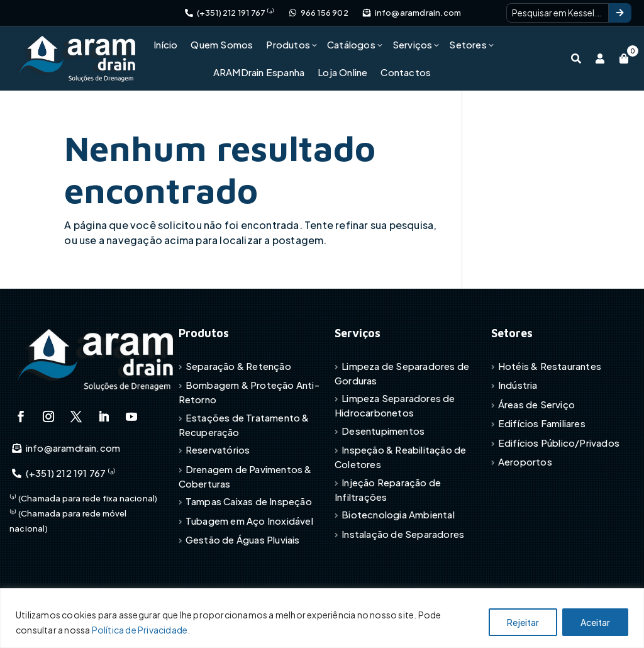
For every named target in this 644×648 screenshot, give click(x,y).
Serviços (413, 44)
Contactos (406, 72)
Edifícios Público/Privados (559, 443)
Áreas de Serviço (536, 404)
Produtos (288, 44)
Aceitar (595, 622)
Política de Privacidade (140, 630)
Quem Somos (222, 44)
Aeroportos (525, 461)
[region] (322, 618)
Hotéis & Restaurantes (550, 366)
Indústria (518, 385)
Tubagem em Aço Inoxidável (249, 521)
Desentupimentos (383, 431)
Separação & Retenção (238, 366)
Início (165, 44)
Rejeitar (523, 622)
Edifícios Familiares (542, 423)
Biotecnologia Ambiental (398, 514)
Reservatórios (218, 450)
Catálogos (351, 44)
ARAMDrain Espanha (259, 72)
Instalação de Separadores (403, 534)
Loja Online (342, 72)
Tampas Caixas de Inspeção (249, 501)
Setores (468, 44)
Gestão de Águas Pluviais (243, 539)
